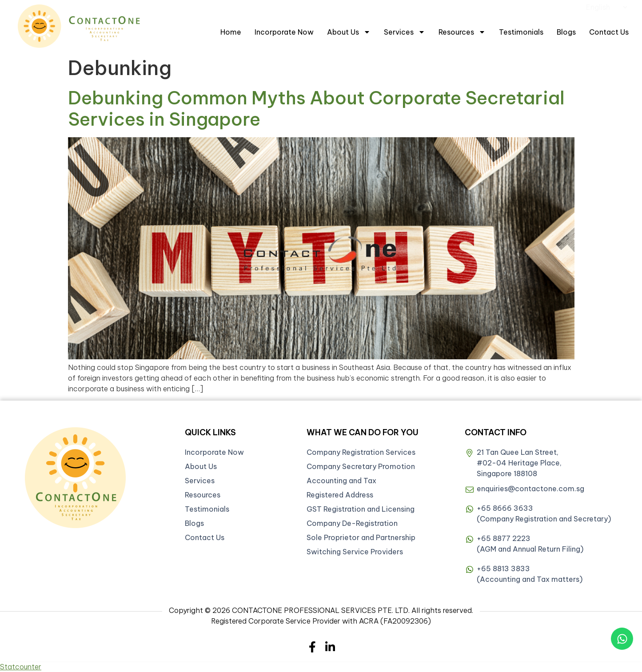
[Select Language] (606, 7)
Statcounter (21, 667)
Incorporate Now (284, 32)
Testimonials (521, 32)
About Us (349, 32)
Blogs (566, 32)
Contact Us (609, 32)
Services (405, 32)
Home (231, 32)
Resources (462, 32)
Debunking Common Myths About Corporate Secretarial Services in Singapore (316, 109)
